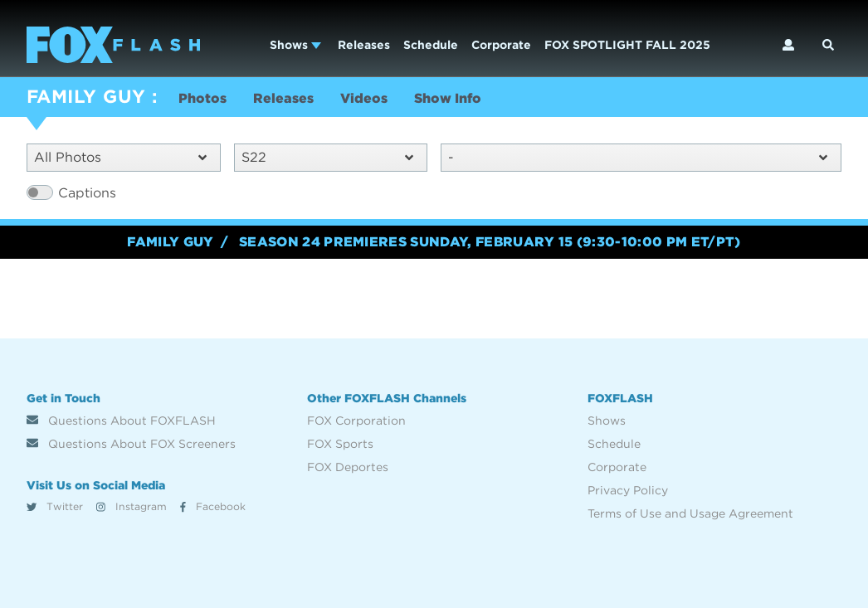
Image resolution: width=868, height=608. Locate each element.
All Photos (120, 157)
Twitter (55, 506)
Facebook (213, 506)
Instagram (132, 506)
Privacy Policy (628, 490)
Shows (295, 45)
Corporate (501, 45)
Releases (364, 45)
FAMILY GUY (86, 96)
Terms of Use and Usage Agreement (690, 513)
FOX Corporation (356, 421)
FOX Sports (340, 444)
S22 (328, 157)
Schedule (431, 45)
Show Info (448, 98)
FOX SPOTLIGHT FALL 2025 (627, 45)
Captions (87, 193)
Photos (202, 98)
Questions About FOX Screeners (131, 444)
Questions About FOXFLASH (121, 421)
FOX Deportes (348, 467)
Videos (364, 98)
